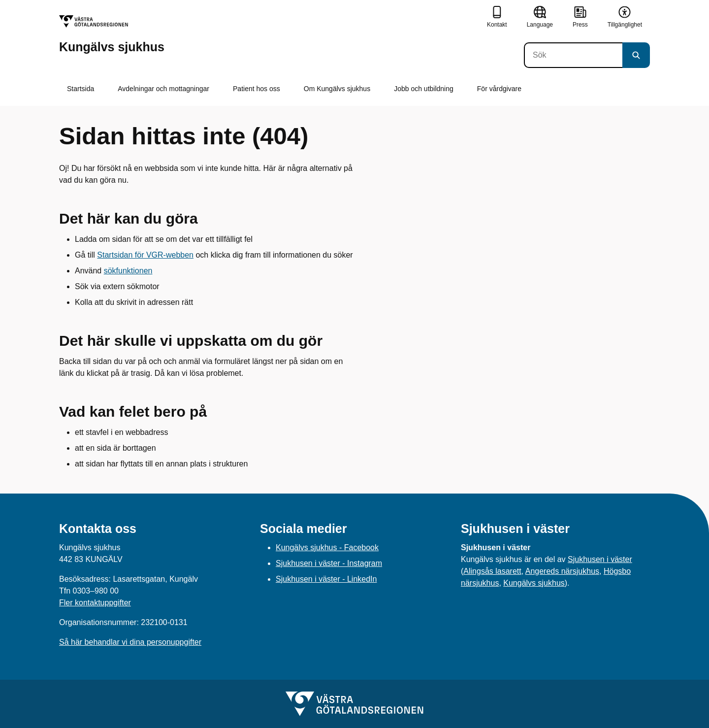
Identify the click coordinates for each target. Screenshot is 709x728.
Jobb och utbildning (424, 89)
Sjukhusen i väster (600, 559)
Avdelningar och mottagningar (163, 89)
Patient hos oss (257, 89)
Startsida (81, 89)
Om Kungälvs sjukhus (337, 89)
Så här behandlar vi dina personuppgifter (130, 642)
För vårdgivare (499, 89)
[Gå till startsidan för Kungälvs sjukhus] (112, 34)
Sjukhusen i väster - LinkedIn (326, 579)
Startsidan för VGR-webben (145, 255)
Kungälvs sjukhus (534, 583)
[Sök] (573, 55)
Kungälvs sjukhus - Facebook (327, 547)
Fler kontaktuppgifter (95, 603)
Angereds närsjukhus (562, 571)
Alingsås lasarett (492, 571)
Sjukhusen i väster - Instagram (329, 563)
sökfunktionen (128, 271)
